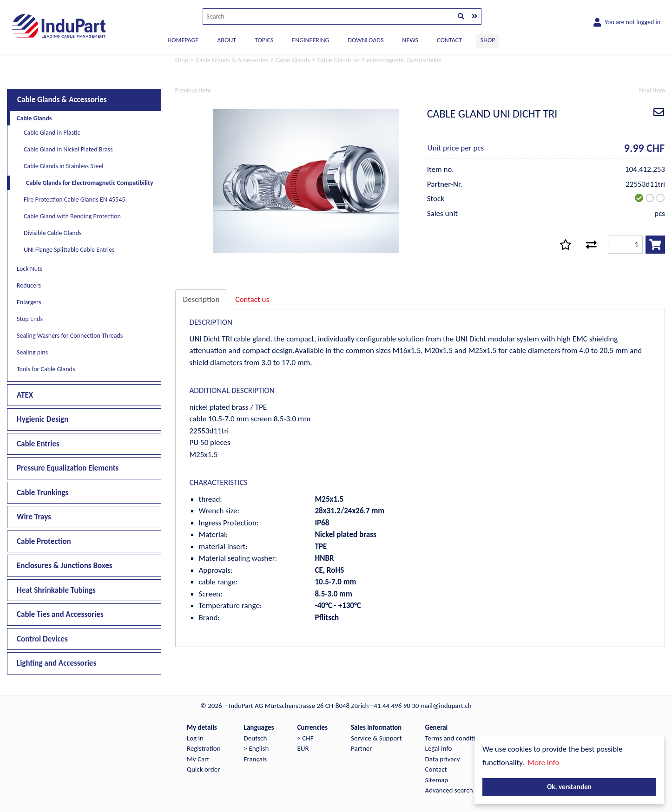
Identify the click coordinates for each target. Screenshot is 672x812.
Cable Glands (34, 118)
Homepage (183, 40)
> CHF (305, 738)
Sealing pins (32, 352)
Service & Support (376, 738)
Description (201, 299)
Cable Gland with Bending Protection (72, 216)
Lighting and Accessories (56, 663)
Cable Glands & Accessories (62, 100)
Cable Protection (44, 541)
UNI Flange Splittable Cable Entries (69, 250)
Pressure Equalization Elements (68, 468)
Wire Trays (34, 517)
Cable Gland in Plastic (52, 133)
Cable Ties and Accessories (60, 614)
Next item (652, 90)
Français (256, 759)
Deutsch (256, 738)
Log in (195, 738)
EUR (303, 748)
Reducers (29, 285)
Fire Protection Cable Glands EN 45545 (74, 200)
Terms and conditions (455, 738)
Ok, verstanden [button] (569, 787)
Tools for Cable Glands (46, 369)
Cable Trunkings (43, 493)
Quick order (203, 769)
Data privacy (443, 759)
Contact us (252, 299)
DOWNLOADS (366, 40)
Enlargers (29, 302)
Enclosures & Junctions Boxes (65, 566)
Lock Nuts (30, 269)
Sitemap (437, 780)
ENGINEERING (310, 40)
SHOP (488, 40)
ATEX (25, 395)
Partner (361, 748)
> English (257, 748)
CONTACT (449, 40)
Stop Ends (30, 319)
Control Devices (42, 639)
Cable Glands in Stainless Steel (63, 166)
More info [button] (543, 763)
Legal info (439, 748)
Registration (204, 748)
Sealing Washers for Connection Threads (70, 336)
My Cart (198, 759)
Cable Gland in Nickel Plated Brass (68, 149)
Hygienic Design (43, 419)
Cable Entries (38, 444)
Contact (436, 769)
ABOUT (227, 40)
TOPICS (264, 40)
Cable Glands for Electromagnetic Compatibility (90, 183)
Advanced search (449, 790)
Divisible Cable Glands (53, 233)
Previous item (193, 90)
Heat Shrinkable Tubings (56, 590)
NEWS (410, 40)
